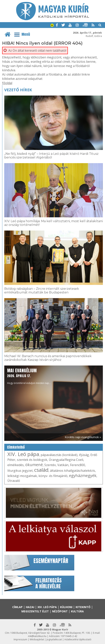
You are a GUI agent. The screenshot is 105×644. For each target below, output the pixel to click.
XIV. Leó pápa (23, 454)
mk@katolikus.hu (37, 636)
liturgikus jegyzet (20, 471)
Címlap (17, 607)
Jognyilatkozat (54, 639)
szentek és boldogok (32, 460)
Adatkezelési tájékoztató (78, 639)
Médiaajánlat (37, 639)
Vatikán (63, 465)
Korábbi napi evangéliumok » (83, 437)
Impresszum (20, 639)
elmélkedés (16, 465)
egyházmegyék (83, 476)
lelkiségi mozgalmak (22, 476)
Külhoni (66, 607)
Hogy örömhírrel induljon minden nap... (29, 376)
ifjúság (84, 455)
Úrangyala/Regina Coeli (66, 460)
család (41, 470)
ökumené (34, 465)
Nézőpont (60, 611)
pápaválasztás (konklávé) (59, 455)
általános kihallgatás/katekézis (73, 471)
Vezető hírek (18, 90)
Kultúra (77, 611)
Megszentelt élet (35, 611)
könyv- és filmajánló (53, 476)
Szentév (50, 465)
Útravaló (14, 481)
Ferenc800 (77, 465)
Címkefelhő (16, 447)
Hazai (30, 607)
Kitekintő (83, 607)
